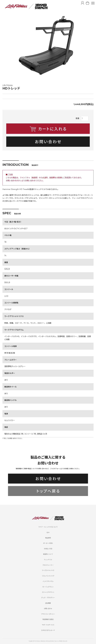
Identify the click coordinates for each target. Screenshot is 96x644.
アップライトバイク (48, 570)
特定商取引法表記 (48, 619)
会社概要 (48, 603)
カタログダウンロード (48, 630)
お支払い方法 (48, 549)
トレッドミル (48, 560)
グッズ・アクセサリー (48, 598)
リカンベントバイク (48, 576)
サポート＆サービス (48, 625)
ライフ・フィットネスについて (48, 527)
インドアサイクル (48, 581)
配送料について (48, 554)
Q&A (48, 532)
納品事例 (48, 538)
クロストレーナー (48, 565)
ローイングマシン (48, 587)
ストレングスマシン (48, 592)
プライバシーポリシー (48, 614)
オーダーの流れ (48, 543)
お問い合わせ (48, 609)
